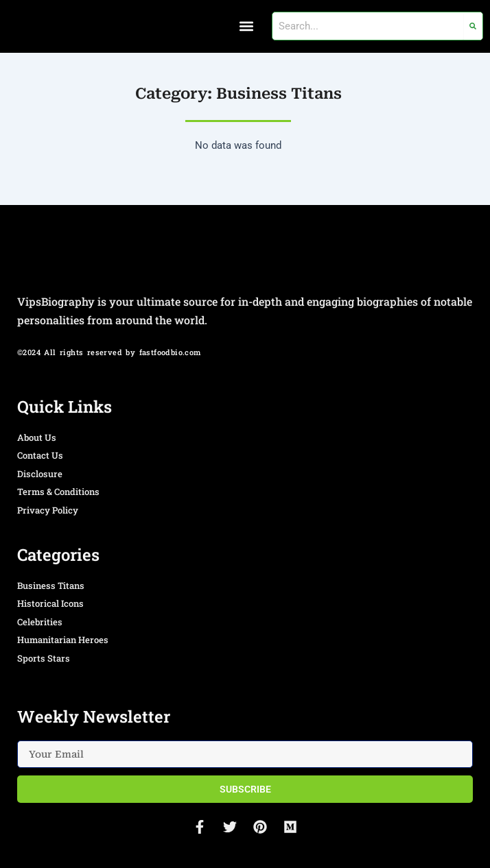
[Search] (473, 26)
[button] (247, 26)
